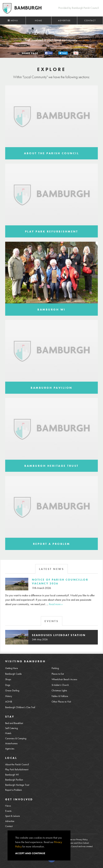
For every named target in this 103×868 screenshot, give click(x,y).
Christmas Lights (59, 691)
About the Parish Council (17, 765)
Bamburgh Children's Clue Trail (20, 707)
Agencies (10, 749)
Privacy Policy (82, 839)
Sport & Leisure (13, 816)
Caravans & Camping (16, 738)
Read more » (56, 604)
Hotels (8, 733)
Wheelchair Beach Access (64, 679)
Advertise (64, 20)
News (8, 806)
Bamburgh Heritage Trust (17, 785)
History (9, 696)
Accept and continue (30, 853)
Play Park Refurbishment (17, 770)
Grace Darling (12, 691)
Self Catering (11, 728)
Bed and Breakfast (14, 723)
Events (8, 811)
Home (39, 20)
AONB (9, 702)
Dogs (8, 685)
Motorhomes (11, 743)
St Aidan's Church (60, 685)
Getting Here (12, 668)
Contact (90, 20)
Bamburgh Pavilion (14, 780)
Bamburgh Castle (13, 674)
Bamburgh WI (12, 775)
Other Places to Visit (61, 702)
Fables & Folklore (60, 696)
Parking (55, 668)
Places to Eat (58, 674)
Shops (8, 679)
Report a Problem (14, 790)
